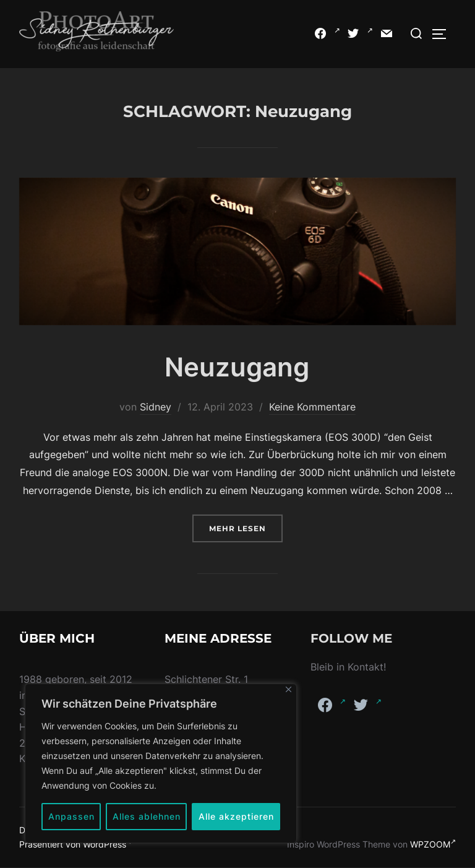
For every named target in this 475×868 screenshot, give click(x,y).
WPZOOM (433, 844)
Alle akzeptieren (236, 816)
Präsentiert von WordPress (77, 844)
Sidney (156, 407)
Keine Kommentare (312, 407)
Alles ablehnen (147, 816)
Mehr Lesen (246, 527)
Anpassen (71, 816)
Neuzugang (237, 367)
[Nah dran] (289, 689)
